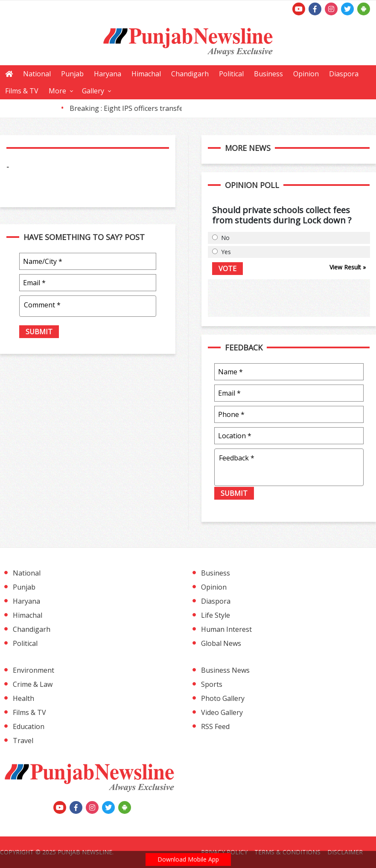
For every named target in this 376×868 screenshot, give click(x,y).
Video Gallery (222, 712)
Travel (23, 741)
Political (231, 74)
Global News (221, 643)
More (57, 91)
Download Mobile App (188, 859)
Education (29, 726)
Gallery (93, 91)
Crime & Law (33, 684)
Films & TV (22, 91)
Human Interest (226, 629)
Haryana (108, 74)
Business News (225, 670)
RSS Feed (215, 726)
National (37, 74)
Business (268, 74)
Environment (34, 670)
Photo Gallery (223, 698)
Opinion (306, 74)
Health (23, 698)
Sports (212, 684)
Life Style (216, 615)
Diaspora (344, 74)
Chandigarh (190, 74)
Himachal (146, 74)
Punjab (72, 74)
